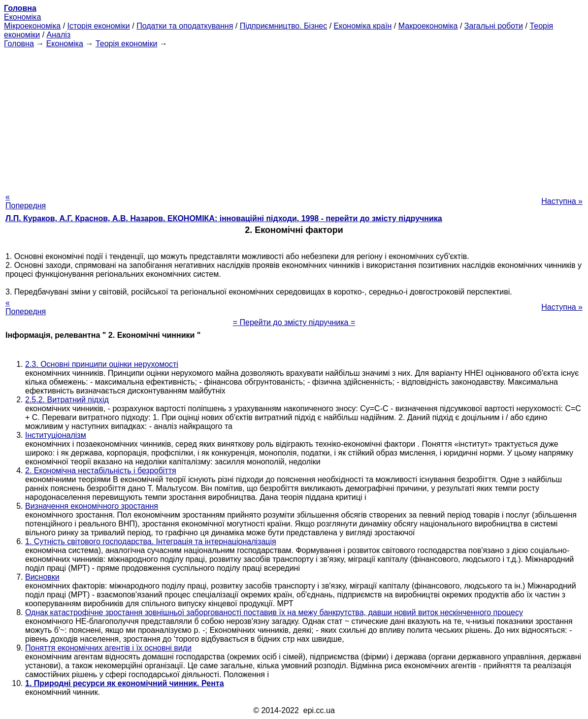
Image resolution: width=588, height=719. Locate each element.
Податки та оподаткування (185, 26)
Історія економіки (99, 26)
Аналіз (59, 35)
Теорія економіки (126, 44)
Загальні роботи (494, 26)
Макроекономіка (428, 26)
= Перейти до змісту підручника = (294, 322)
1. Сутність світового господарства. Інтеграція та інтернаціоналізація (151, 541)
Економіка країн (363, 26)
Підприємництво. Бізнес (284, 26)
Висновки (42, 577)
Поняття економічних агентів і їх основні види (108, 648)
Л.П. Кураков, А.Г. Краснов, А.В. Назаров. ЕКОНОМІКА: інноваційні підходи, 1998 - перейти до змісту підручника (224, 218)
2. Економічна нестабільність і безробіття (101, 471)
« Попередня (26, 201)
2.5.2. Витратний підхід (67, 400)
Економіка (22, 17)
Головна (19, 44)
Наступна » (562, 201)
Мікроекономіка (32, 26)
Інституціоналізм (56, 435)
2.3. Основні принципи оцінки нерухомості (102, 364)
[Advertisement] (294, 117)
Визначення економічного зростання (92, 506)
